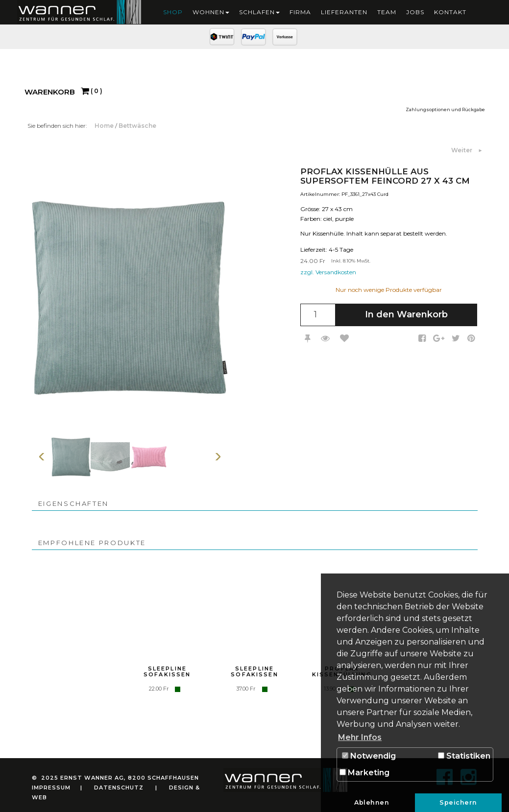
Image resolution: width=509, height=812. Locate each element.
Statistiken (464, 756)
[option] (71, 457)
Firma (300, 12)
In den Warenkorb (406, 314)
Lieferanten (344, 12)
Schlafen (259, 12)
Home (105, 126)
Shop (173, 12)
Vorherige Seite (42, 457)
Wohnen (211, 12)
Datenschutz (119, 788)
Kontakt (450, 12)
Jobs (415, 12)
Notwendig (369, 756)
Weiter (462, 150)
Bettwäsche (137, 126)
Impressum (51, 788)
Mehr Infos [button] (360, 737)
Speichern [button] (458, 802)
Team (387, 12)
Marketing (364, 773)
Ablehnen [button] (372, 802)
